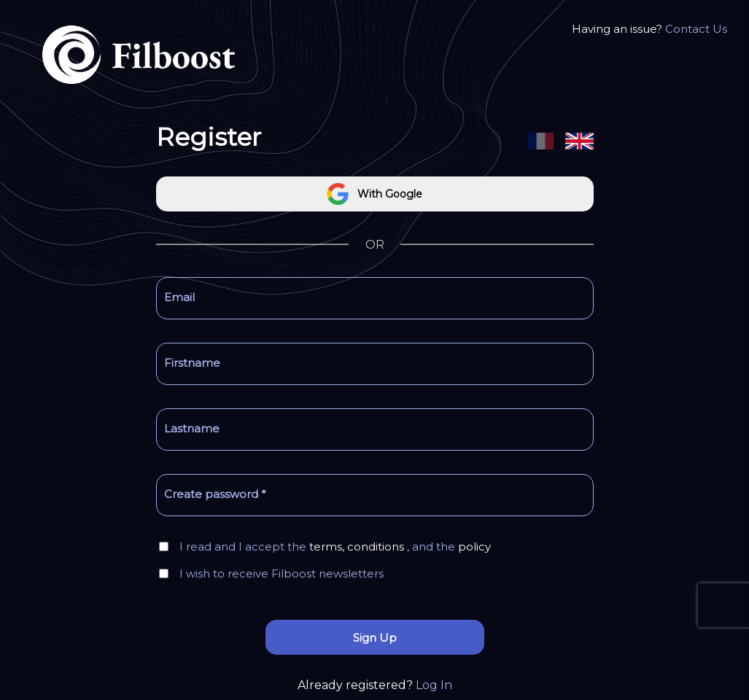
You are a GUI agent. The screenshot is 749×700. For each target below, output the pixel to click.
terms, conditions (357, 547)
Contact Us (696, 29)
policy (474, 547)
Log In (434, 685)
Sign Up (375, 638)
